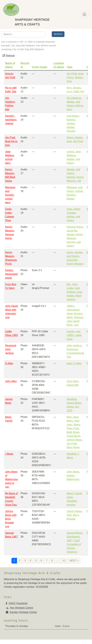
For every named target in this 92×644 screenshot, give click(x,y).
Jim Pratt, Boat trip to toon (11, 141)
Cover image (39, 67)
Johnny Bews (74, 440)
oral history (73, 116)
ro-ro (69, 91)
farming (71, 120)
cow (76, 325)
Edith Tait (79, 91)
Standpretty (73, 537)
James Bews (74, 403)
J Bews (9, 454)
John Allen (11, 381)
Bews (77, 425)
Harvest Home (75, 227)
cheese (71, 123)
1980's (70, 306)
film (69, 284)
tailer (69, 363)
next (74, 561)
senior (70, 407)
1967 (70, 540)
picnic (70, 252)
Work (70, 317)
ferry (69, 88)
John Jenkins (74, 345)
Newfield (72, 399)
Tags (70, 67)
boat (81, 74)
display (79, 77)
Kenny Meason (75, 264)
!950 (69, 515)
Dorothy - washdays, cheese (11, 120)
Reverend (72, 349)
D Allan (9, 363)
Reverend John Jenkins (11, 349)
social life (72, 231)
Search (58, 34)
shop (69, 209)
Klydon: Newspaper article (12, 274)
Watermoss (73, 479)
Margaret (72, 187)
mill (79, 181)
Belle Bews (73, 432)
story (69, 109)
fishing (79, 106)
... (58, 561)
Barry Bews (73, 447)
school (70, 152)
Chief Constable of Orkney (74, 544)
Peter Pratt (73, 428)
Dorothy (71, 131)
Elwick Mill (73, 385)
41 (64, 561)
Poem (70, 77)
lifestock (79, 317)
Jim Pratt (72, 74)
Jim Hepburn (74, 98)
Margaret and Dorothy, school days (10, 195)
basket (70, 475)
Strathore (72, 552)
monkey (71, 505)
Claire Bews (73, 436)
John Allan (73, 381)
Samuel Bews (74, 533)
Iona (69, 81)
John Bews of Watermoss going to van (11, 479)
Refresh (9, 56)
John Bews (73, 472)
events (70, 331)
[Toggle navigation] (84, 14)
